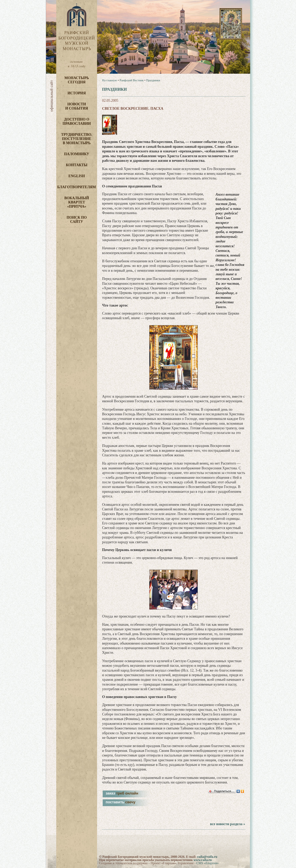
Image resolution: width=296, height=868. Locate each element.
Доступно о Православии (77, 121)
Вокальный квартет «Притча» (77, 202)
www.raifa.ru (203, 860)
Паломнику (77, 154)
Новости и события (77, 106)
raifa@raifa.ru (207, 857)
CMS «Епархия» (207, 863)
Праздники (153, 80)
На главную (110, 80)
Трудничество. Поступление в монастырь (77, 139)
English (77, 176)
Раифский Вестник (131, 80)
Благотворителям (77, 187)
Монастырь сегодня (77, 80)
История (77, 93)
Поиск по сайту (77, 220)
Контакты (77, 165)
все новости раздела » (227, 824)
